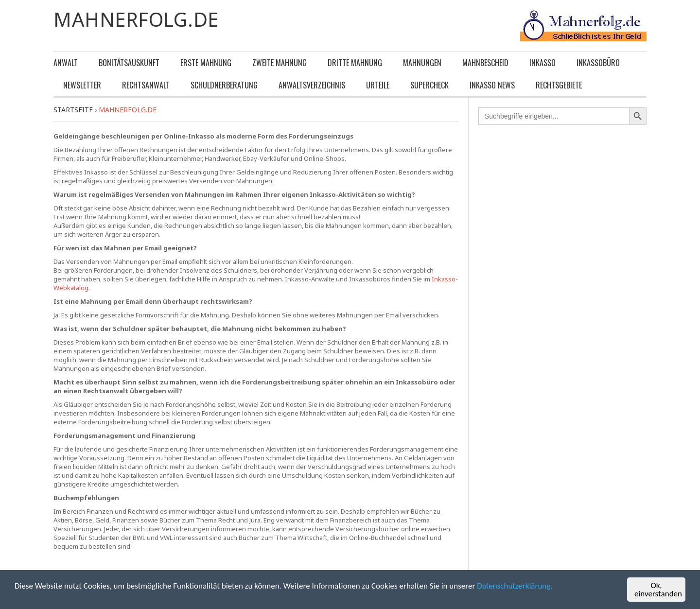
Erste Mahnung (206, 63)
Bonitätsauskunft (129, 63)
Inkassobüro (598, 63)
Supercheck (429, 85)
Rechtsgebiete (559, 85)
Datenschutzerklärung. (515, 586)
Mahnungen (422, 63)
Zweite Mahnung (280, 63)
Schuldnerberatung (224, 85)
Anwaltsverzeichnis (312, 85)
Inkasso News (492, 85)
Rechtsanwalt (146, 85)
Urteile (378, 85)
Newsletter (82, 85)
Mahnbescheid (485, 63)
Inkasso (542, 63)
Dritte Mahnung (355, 63)
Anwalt (66, 63)
